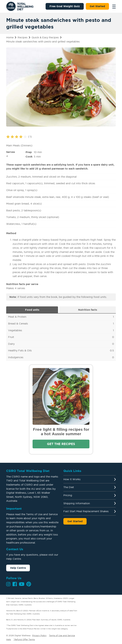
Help (9, 639)
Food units (32, 310)
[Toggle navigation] (113, 6)
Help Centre (18, 568)
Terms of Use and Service (62, 635)
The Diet (69, 487)
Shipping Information (77, 503)
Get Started (97, 6)
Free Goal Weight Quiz (65, 6)
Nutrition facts (88, 310)
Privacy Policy (39, 635)
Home (10, 37)
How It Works (72, 479)
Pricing (68, 495)
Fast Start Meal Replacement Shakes (86, 511)
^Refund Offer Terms (24, 639)
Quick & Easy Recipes (45, 37)
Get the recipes (61, 444)
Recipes (23, 37)
